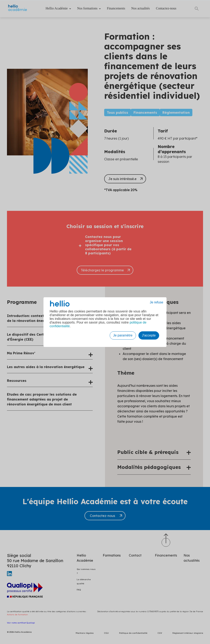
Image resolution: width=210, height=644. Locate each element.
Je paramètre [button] (123, 335)
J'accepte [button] (149, 335)
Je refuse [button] (156, 302)
